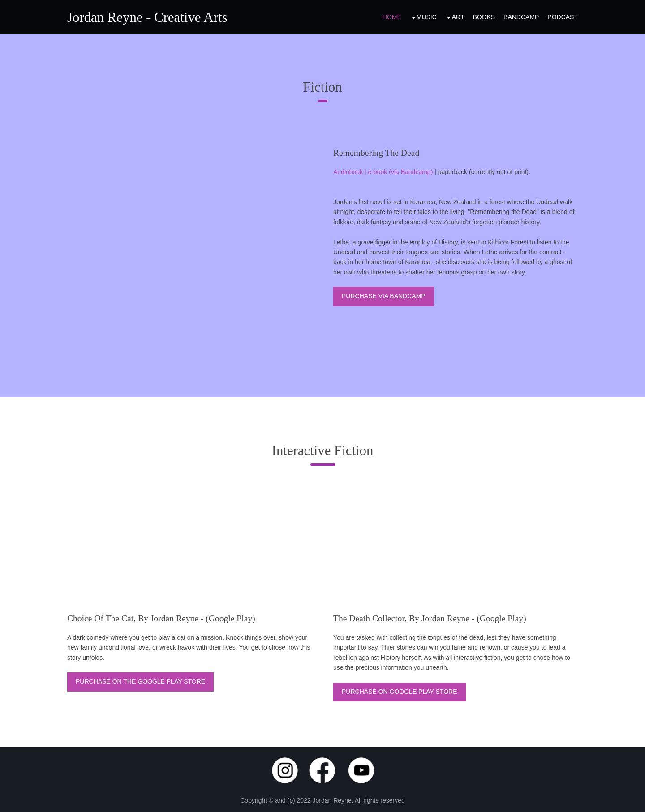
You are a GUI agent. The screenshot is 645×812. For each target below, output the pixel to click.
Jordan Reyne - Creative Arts (147, 17)
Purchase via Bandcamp (384, 296)
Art (458, 17)
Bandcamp (521, 17)
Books (484, 17)
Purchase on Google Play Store (400, 692)
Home (392, 17)
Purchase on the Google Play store (140, 681)
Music (427, 17)
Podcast (563, 17)
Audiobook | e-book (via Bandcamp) (383, 172)
